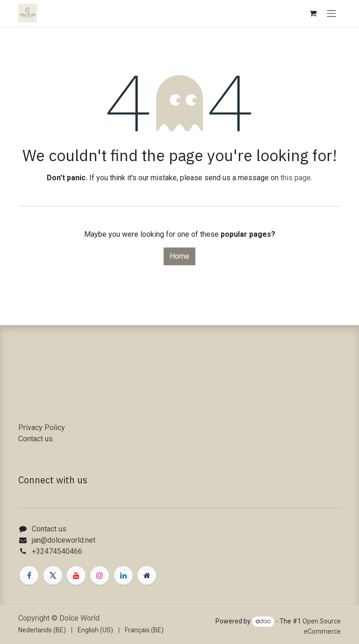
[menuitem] (42, 630)
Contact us (36, 439)
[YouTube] (76, 575)
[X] (53, 575)
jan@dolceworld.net (64, 540)
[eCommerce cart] (313, 13)
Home (179, 256)
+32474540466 (57, 551)
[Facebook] (29, 575)
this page (296, 178)
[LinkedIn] (123, 575)
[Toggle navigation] (331, 13)
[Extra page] (147, 575)
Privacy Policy (42, 428)
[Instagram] (100, 575)
